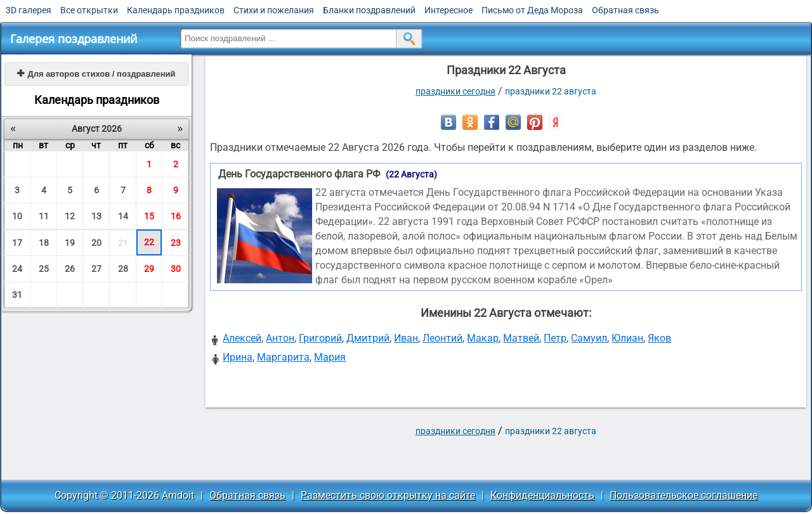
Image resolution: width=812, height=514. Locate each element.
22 (149, 242)
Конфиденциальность (542, 495)
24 (17, 269)
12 (70, 216)
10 (17, 216)
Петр (555, 338)
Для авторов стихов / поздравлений (96, 74)
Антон (280, 338)
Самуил (589, 338)
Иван (406, 338)
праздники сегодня (455, 91)
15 (149, 216)
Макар (483, 338)
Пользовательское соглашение (684, 495)
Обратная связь (625, 10)
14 (123, 216)
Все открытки (89, 10)
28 (123, 269)
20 (96, 243)
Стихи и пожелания (274, 10)
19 (70, 243)
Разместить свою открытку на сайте (388, 495)
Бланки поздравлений (369, 10)
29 (149, 269)
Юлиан (627, 338)
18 (44, 243)
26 (70, 269)
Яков (659, 338)
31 (17, 295)
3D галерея (29, 10)
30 (176, 269)
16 (176, 216)
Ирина (238, 357)
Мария (330, 357)
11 (44, 216)
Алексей (242, 338)
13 (96, 216)
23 (176, 243)
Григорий (320, 338)
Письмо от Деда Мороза (532, 10)
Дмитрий (368, 338)
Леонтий (442, 338)
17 (17, 243)
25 (44, 269)
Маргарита (283, 357)
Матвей (521, 338)
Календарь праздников (176, 10)
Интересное (449, 10)
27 (96, 269)
